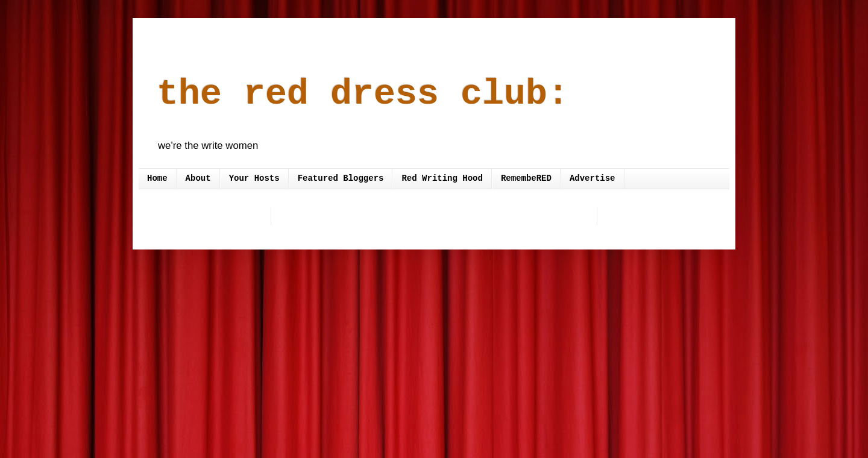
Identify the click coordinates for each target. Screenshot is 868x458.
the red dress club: (363, 94)
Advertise (593, 178)
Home (157, 178)
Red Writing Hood (442, 178)
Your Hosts (254, 178)
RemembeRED (526, 178)
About (198, 178)
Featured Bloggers (341, 178)
